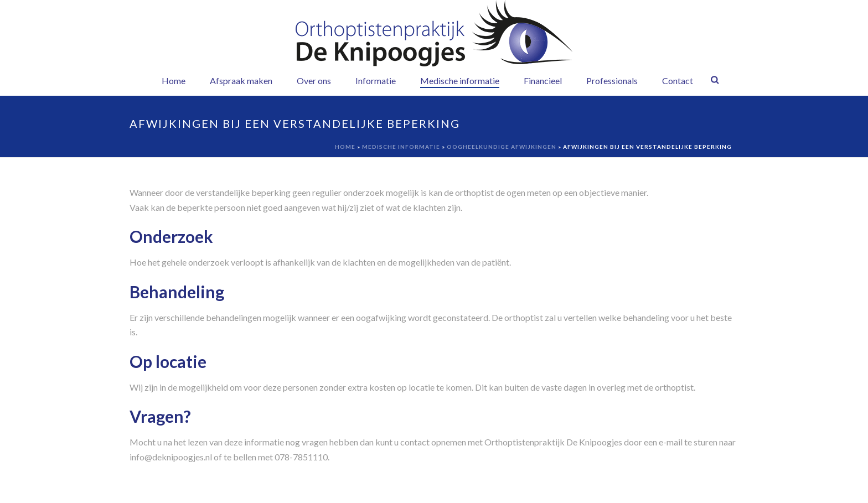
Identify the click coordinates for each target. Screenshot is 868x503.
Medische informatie (460, 81)
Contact (678, 81)
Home (174, 81)
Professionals (612, 81)
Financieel (543, 81)
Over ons (314, 81)
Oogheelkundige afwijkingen (502, 147)
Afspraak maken (241, 81)
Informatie (376, 81)
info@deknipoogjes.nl (171, 457)
